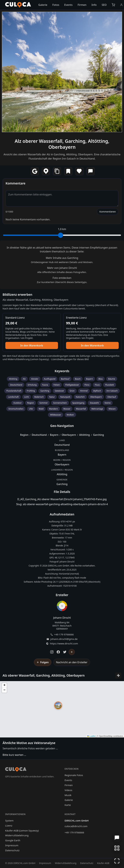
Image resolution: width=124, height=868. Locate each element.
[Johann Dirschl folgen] (72, 652)
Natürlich (80, 397)
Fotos (56, 5)
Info (94, 5)
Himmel (84, 391)
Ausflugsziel (50, 379)
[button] (58, 705)
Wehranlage (97, 409)
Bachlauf (65, 379)
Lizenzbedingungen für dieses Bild (70, 359)
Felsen (57, 385)
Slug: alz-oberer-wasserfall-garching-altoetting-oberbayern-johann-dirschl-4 (62, 504)
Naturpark (65, 397)
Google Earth (13, 840)
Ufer (31, 409)
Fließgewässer (72, 385)
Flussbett (109, 385)
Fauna (45, 385)
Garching (45, 391)
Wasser (67, 409)
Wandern (54, 409)
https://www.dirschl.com (64, 644)
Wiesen (112, 409)
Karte (68, 805)
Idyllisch (97, 391)
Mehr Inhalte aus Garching (62, 258)
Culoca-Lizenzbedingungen (54, 356)
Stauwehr (94, 403)
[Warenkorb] (113, 5)
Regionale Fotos (74, 775)
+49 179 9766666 (64, 634)
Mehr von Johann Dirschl (62, 268)
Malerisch (39, 397)
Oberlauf (112, 397)
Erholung (32, 385)
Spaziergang (78, 403)
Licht (27, 397)
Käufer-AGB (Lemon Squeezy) (22, 830)
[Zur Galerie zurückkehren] (117, 848)
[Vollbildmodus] (117, 861)
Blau (101, 379)
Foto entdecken (62, 278)
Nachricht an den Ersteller (72, 662)
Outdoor (18, 403)
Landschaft (13, 397)
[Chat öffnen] (117, 838)
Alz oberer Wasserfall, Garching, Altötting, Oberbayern (62, 144)
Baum (78, 379)
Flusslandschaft (14, 391)
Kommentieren (108, 212)
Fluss (97, 385)
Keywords (62, 371)
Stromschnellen (16, 409)
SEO (104, 5)
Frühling (31, 391)
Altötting (13, 379)
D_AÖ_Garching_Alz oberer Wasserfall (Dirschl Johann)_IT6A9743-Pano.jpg (62, 499)
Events (68, 5)
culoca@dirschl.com (76, 826)
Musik (68, 795)
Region (31, 403)
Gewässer (59, 391)
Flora (87, 385)
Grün (72, 391)
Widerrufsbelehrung (18, 359)
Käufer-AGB (103, 863)
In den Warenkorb (32, 345)
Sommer (44, 403)
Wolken (70, 415)
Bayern (89, 379)
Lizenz (9, 826)
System (9, 821)
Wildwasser (56, 415)
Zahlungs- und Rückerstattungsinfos (100, 356)
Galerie (43, 5)
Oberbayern (96, 397)
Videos (68, 790)
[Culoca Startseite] (18, 5)
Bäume (112, 379)
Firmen (82, 5)
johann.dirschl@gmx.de (64, 639)
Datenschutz (12, 850)
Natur (52, 397)
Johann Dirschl (62, 618)
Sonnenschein (60, 403)
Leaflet (91, 736)
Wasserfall (81, 409)
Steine (108, 403)
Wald (41, 409)
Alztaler (35, 379)
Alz (24, 379)
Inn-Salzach (112, 391)
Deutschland (16, 385)
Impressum (12, 845)
